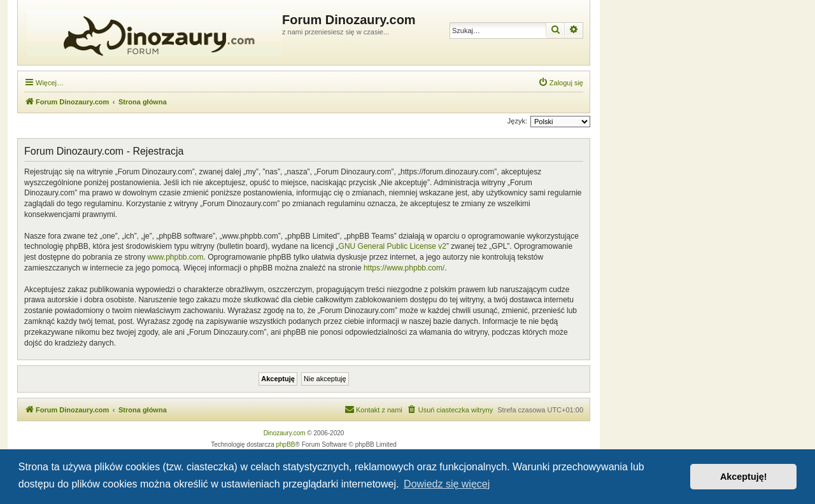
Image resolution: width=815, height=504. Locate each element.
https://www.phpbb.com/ (404, 268)
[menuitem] (561, 83)
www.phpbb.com (175, 257)
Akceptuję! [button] (744, 477)
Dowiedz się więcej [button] (447, 484)
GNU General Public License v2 (393, 246)
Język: (517, 121)
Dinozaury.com (285, 433)
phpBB (286, 444)
